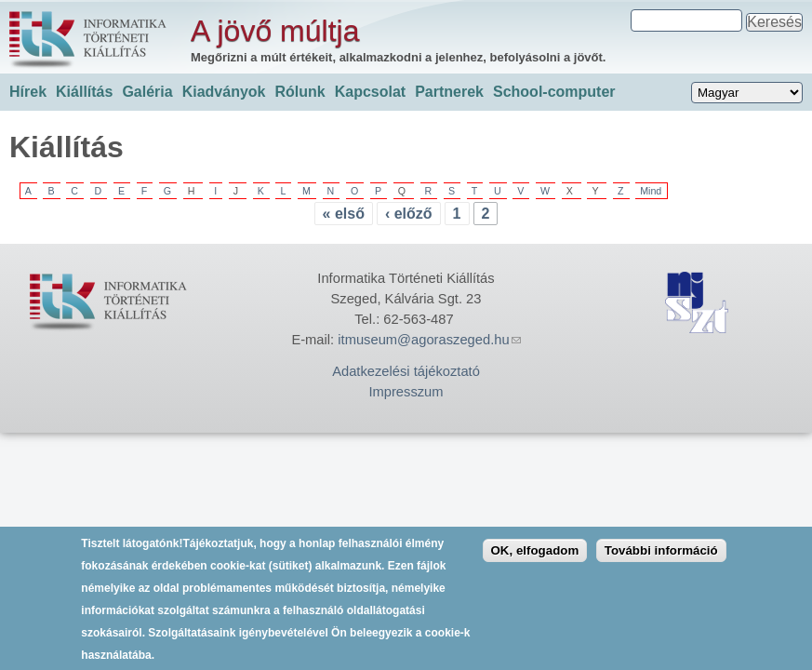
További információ (661, 561)
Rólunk (300, 92)
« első (344, 214)
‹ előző (409, 214)
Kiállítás (84, 92)
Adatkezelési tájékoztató (406, 371)
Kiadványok (224, 92)
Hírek (28, 92)
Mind (651, 191)
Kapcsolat (370, 92)
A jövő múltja (275, 31)
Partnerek (449, 92)
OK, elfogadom (535, 561)
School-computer (554, 92)
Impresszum (406, 392)
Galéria (147, 92)
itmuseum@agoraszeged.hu (429, 340)
